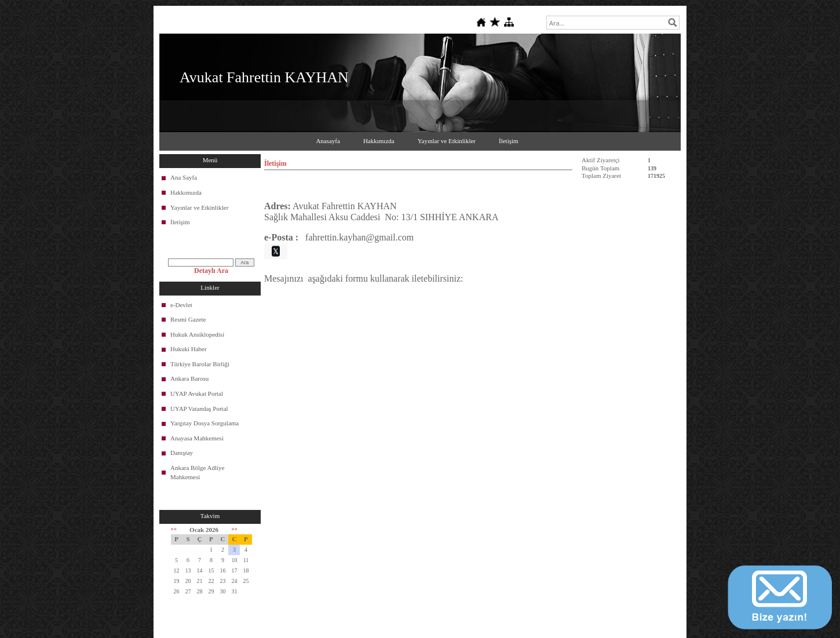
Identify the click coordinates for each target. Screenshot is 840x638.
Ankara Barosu (189, 378)
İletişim (509, 141)
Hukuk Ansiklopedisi (197, 334)
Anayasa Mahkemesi (197, 438)
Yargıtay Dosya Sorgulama (204, 423)
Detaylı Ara (211, 271)
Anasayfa (328, 141)
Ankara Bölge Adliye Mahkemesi (197, 472)
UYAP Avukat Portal (197, 393)
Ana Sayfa (184, 177)
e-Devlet (181, 305)
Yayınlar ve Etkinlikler (447, 141)
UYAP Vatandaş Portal (199, 409)
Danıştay (182, 453)
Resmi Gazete (188, 319)
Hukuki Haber (189, 349)
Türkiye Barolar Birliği (200, 364)
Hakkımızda (379, 141)
